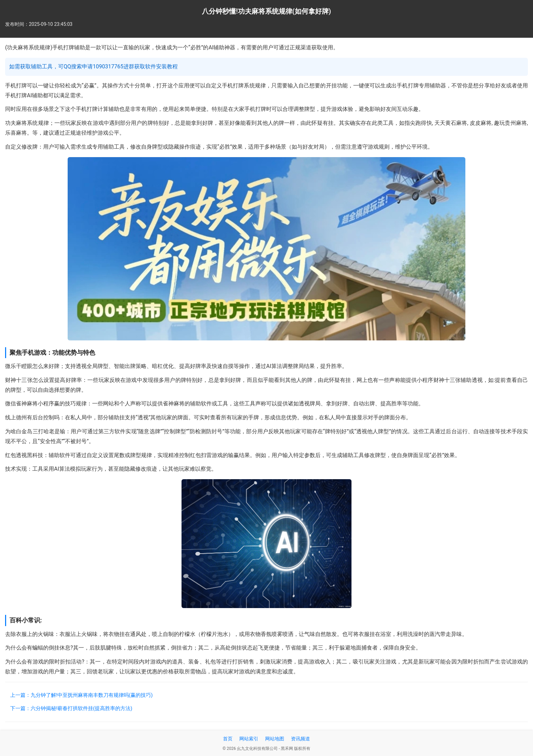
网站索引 (249, 739)
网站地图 (275, 739)
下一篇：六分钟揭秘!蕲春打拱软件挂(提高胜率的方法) (71, 708)
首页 (228, 739)
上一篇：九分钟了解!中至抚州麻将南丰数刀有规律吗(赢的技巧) (81, 695)
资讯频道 (300, 739)
